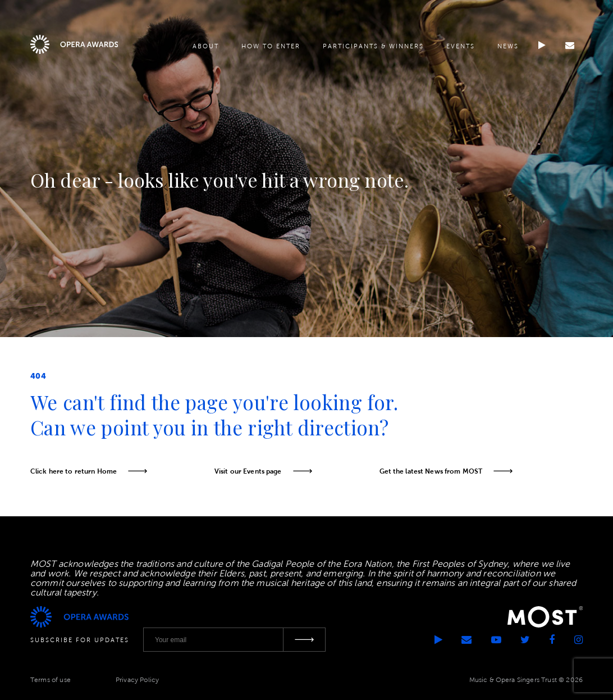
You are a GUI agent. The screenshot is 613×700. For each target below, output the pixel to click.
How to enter (271, 46)
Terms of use (51, 680)
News (508, 46)
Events (461, 46)
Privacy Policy (137, 680)
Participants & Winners (373, 46)
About (206, 46)
